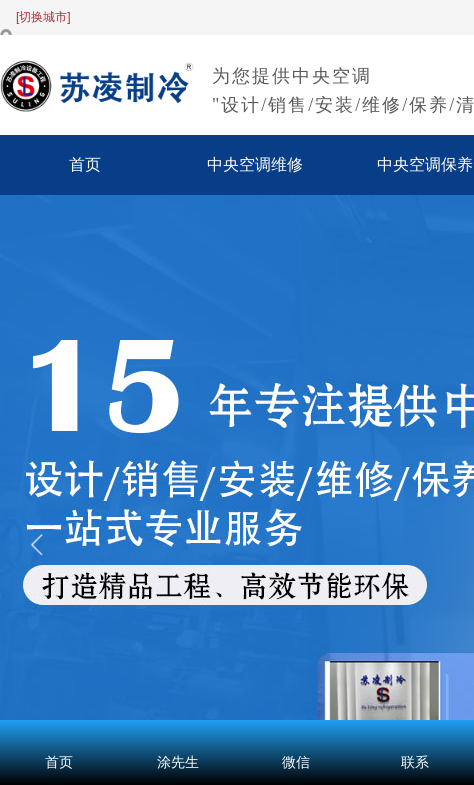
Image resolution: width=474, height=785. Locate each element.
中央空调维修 (255, 164)
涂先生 (178, 762)
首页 (85, 164)
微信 (296, 762)
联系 (415, 762)
